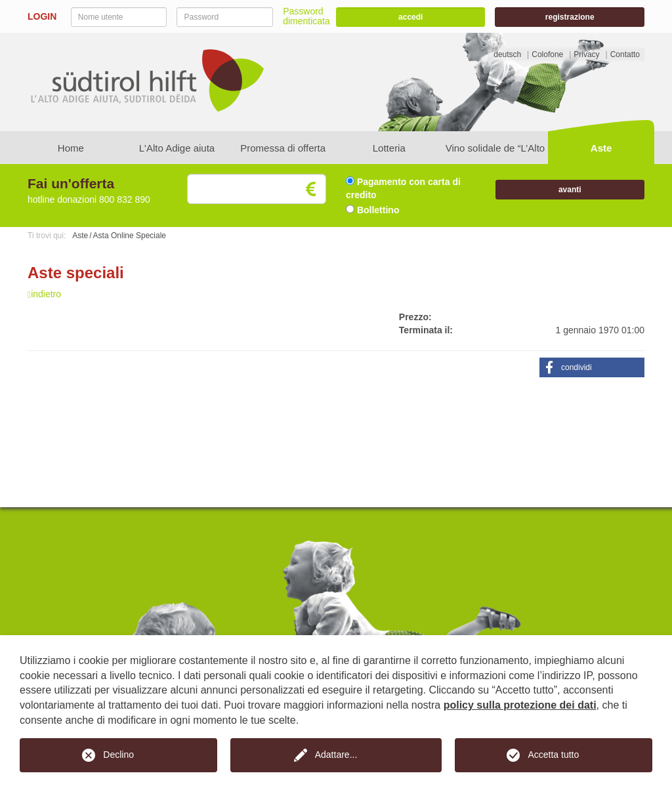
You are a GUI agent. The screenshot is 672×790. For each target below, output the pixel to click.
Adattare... (336, 755)
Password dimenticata (306, 16)
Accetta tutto (553, 755)
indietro (44, 294)
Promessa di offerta (283, 148)
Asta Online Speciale (130, 236)
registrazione (570, 17)
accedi (410, 17)
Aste (601, 148)
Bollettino (372, 210)
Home (71, 148)
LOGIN (42, 16)
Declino (118, 755)
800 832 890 (125, 199)
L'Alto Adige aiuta (177, 148)
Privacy (586, 54)
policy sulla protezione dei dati (520, 705)
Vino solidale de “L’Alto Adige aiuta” (495, 153)
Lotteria (389, 148)
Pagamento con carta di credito (403, 188)
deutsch (507, 54)
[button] (592, 367)
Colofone (547, 54)
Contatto (625, 54)
